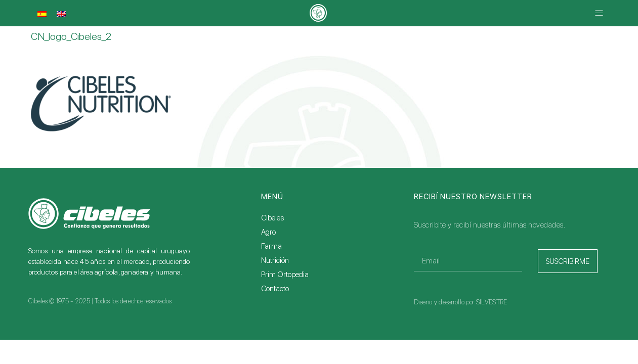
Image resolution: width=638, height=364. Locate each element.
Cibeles (272, 218)
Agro (268, 232)
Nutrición (275, 260)
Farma (271, 246)
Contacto (275, 289)
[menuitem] (42, 14)
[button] (599, 13)
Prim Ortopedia (285, 275)
